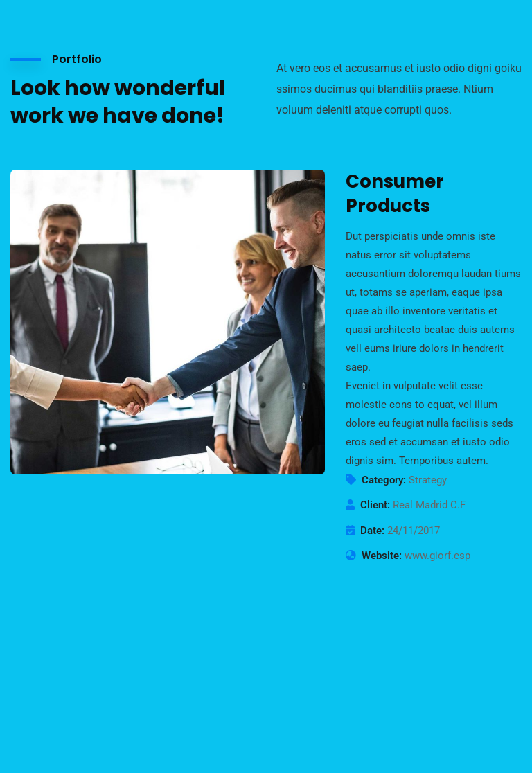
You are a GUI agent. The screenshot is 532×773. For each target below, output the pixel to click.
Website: (382, 556)
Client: (375, 505)
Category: (384, 480)
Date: (372, 531)
